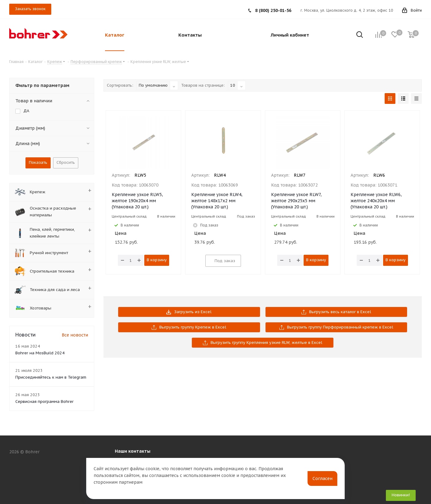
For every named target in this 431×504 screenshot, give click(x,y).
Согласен (322, 478)
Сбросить (66, 162)
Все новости (75, 335)
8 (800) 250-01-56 (273, 10)
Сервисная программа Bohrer (45, 402)
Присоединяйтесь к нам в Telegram (51, 377)
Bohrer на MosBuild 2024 (40, 353)
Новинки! (401, 495)
